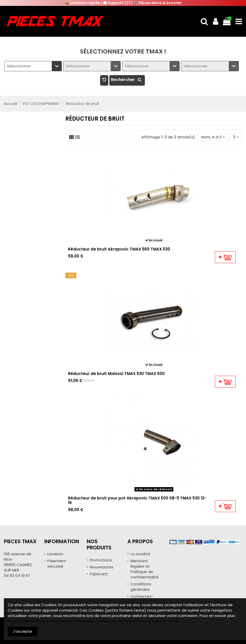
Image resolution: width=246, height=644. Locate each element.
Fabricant (99, 574)
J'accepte (22, 631)
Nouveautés (102, 567)
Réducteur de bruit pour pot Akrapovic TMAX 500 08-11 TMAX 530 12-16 (137, 500)
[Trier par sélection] (213, 137)
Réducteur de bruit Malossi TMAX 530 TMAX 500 (116, 374)
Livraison (55, 554)
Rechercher (127, 80)
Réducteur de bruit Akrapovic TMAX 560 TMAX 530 (119, 249)
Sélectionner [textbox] (19, 66)
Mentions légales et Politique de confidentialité (144, 569)
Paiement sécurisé (57, 563)
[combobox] (33, 66)
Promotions (101, 560)
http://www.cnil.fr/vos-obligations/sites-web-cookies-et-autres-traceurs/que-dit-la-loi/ (94, 621)
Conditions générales (141, 587)
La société (140, 554)
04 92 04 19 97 (17, 575)
